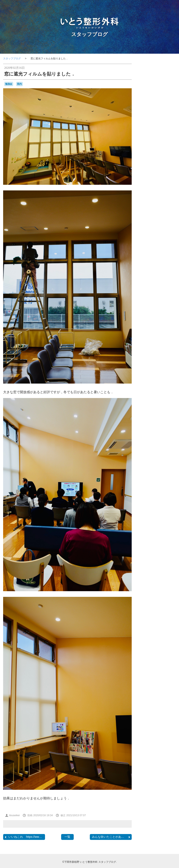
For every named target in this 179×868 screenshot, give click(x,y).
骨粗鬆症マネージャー (159, 391)
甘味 (152, 363)
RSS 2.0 (146, 442)
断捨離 (149, 343)
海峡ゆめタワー (160, 355)
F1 (158, 258)
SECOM (170, 271)
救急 (148, 339)
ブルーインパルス (157, 305)
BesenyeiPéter (163, 247)
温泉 (151, 359)
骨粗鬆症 (169, 387)
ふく (151, 284)
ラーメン (162, 309)
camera (160, 251)
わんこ (168, 284)
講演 (157, 372)
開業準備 (168, 377)
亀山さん (149, 317)
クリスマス (163, 293)
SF (144, 275)
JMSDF (167, 262)
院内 (19, 84)
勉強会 (9, 84)
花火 (149, 372)
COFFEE (170, 255)
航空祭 (165, 368)
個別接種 (152, 321)
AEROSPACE (152, 243)
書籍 (165, 346)
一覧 (67, 837)
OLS (146, 271)
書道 (171, 346)
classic (159, 254)
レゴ (170, 309)
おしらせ (161, 280)
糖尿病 (171, 364)
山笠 (169, 334)
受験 (149, 330)
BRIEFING (148, 251)
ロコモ (147, 312)
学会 (162, 334)
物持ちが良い (162, 359)
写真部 (146, 326)
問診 (145, 334)
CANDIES (148, 255)
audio (167, 243)
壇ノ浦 (153, 334)
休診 (166, 317)
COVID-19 (149, 258)
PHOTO (157, 270)
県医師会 (162, 364)
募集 (165, 325)
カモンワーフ (152, 288)
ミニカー (151, 309)
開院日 (146, 382)
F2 (162, 259)
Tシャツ (162, 275)
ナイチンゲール (154, 301)
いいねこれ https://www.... (24, 837)
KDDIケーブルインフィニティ (159, 266)
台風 (155, 330)
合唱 (162, 330)
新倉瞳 (158, 343)
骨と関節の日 (153, 387)
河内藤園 (161, 351)
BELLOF (149, 247)
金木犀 (157, 377)
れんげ (159, 284)
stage (151, 275)
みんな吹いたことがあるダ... (111, 837)
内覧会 (170, 321)
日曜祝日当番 (153, 347)
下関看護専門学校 (164, 312)
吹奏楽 (171, 330)
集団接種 (167, 382)
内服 (162, 321)
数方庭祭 (157, 339)
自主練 (155, 368)
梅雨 (152, 351)
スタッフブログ (89, 34)
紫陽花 (146, 368)
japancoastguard (151, 262)
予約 (159, 317)
